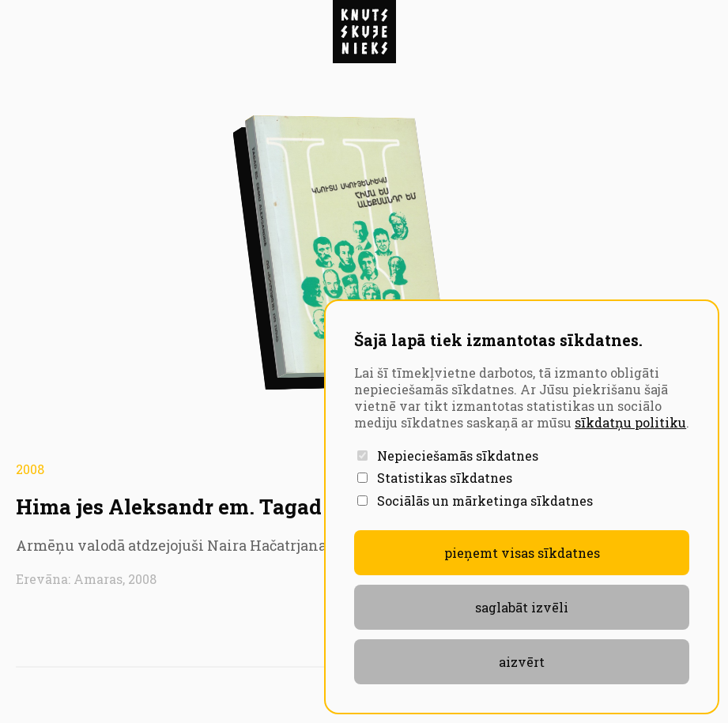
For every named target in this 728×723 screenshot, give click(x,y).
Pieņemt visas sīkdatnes (522, 553)
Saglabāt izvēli (522, 607)
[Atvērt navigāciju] (364, 32)
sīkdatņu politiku (630, 422)
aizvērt (522, 662)
